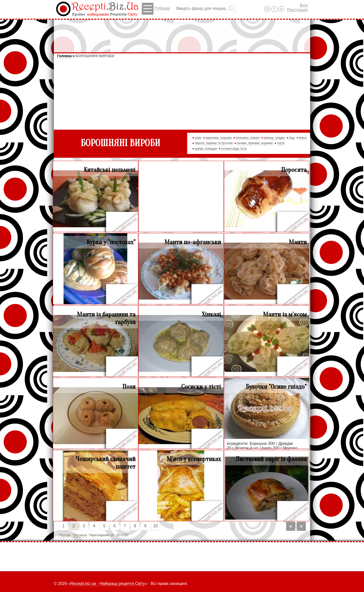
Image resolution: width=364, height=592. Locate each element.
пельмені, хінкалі (248, 138)
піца (292, 138)
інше (198, 138)
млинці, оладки (274, 138)
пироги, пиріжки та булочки (214, 143)
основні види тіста (234, 149)
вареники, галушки (219, 138)
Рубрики (156, 9)
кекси (303, 138)
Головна (64, 56)
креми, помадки (206, 149)
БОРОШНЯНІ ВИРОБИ (95, 56)
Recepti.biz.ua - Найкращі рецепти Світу (108, 584)
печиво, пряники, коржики (255, 143)
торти (281, 143)
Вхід (304, 5)
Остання (80, 535)
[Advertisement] (182, 34)
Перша (65, 535)
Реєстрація (297, 10)
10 (155, 526)
